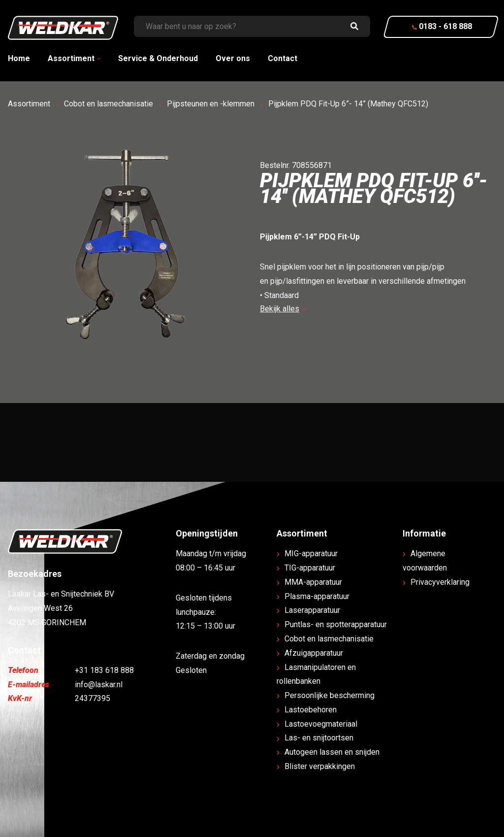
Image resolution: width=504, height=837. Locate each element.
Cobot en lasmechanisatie (109, 104)
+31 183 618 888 (104, 670)
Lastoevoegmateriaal (321, 724)
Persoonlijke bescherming (330, 695)
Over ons (233, 58)
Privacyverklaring (440, 582)
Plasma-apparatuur (317, 596)
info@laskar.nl (99, 685)
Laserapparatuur (312, 610)
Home (19, 58)
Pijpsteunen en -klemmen (211, 104)
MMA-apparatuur (313, 582)
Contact (283, 58)
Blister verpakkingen (320, 766)
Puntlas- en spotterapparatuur (336, 624)
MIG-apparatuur (311, 553)
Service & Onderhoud (158, 58)
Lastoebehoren (311, 710)
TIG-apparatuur (310, 568)
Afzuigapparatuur (314, 653)
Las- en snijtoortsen (319, 738)
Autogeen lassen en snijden (332, 752)
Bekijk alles (283, 309)
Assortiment (71, 58)
